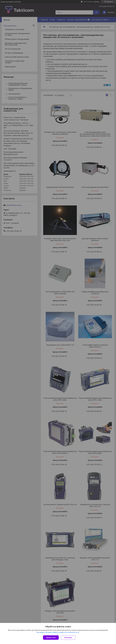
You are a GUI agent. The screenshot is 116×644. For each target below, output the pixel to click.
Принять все (51, 638)
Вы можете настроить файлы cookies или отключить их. (57, 632)
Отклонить (68, 638)
